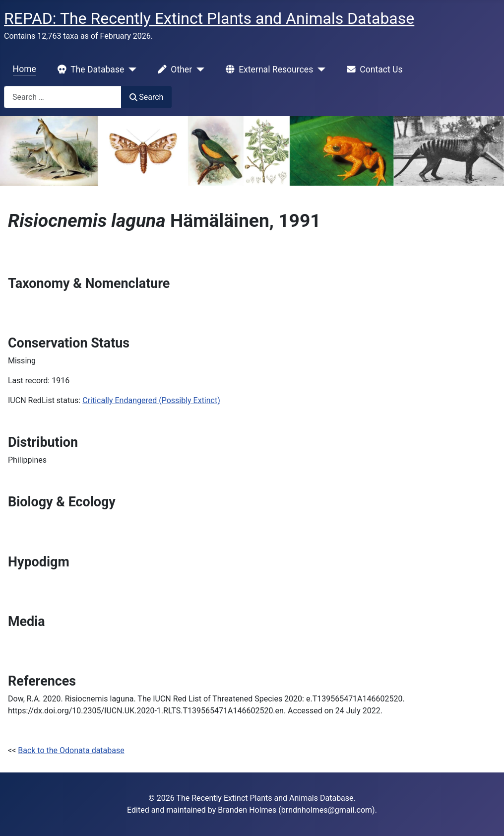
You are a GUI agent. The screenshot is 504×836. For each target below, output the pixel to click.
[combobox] (63, 97)
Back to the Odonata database (71, 750)
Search (146, 97)
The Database (89, 70)
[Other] (198, 70)
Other (173, 70)
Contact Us (373, 70)
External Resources (267, 70)
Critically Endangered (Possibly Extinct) (151, 400)
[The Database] (130, 70)
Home (25, 69)
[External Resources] (319, 70)
